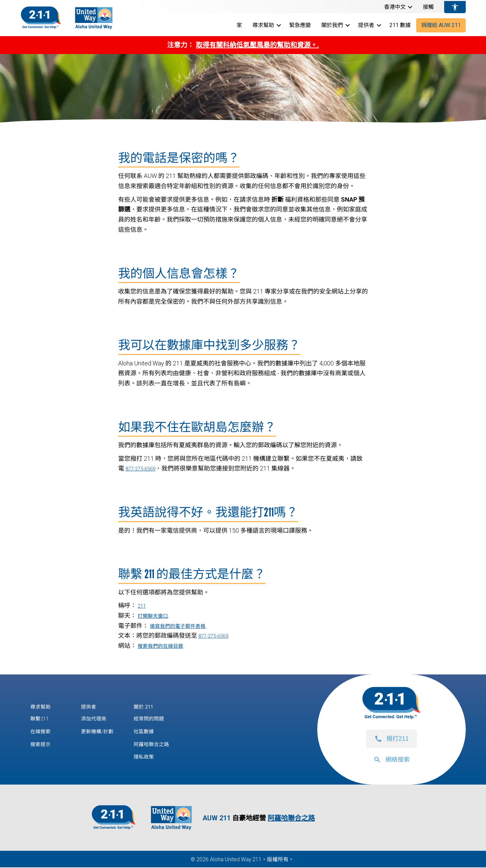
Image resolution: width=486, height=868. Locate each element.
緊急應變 (300, 25)
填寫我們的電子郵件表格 (183, 626)
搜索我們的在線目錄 (165, 646)
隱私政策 (152, 757)
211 (143, 605)
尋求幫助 (263, 25)
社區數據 (152, 732)
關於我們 (332, 25)
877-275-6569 (144, 468)
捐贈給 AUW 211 (441, 25)
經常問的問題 (158, 719)
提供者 (366, 25)
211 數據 (400, 25)
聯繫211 (42, 719)
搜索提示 (43, 745)
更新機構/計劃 (100, 732)
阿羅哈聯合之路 (161, 745)
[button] (410, 7)
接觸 (428, 7)
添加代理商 (96, 719)
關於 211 (152, 706)
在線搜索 (43, 732)
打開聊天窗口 (156, 616)
